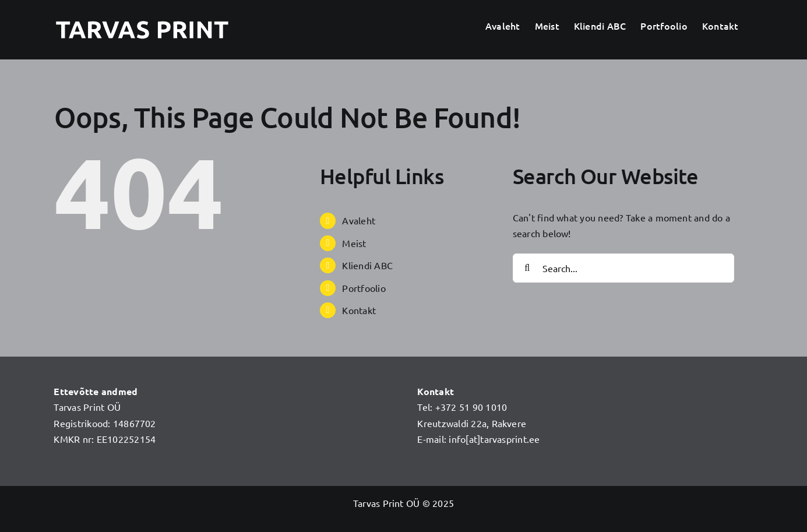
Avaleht (359, 220)
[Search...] (623, 268)
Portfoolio (364, 288)
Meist (354, 243)
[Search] (527, 268)
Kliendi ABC (367, 265)
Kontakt (359, 310)
